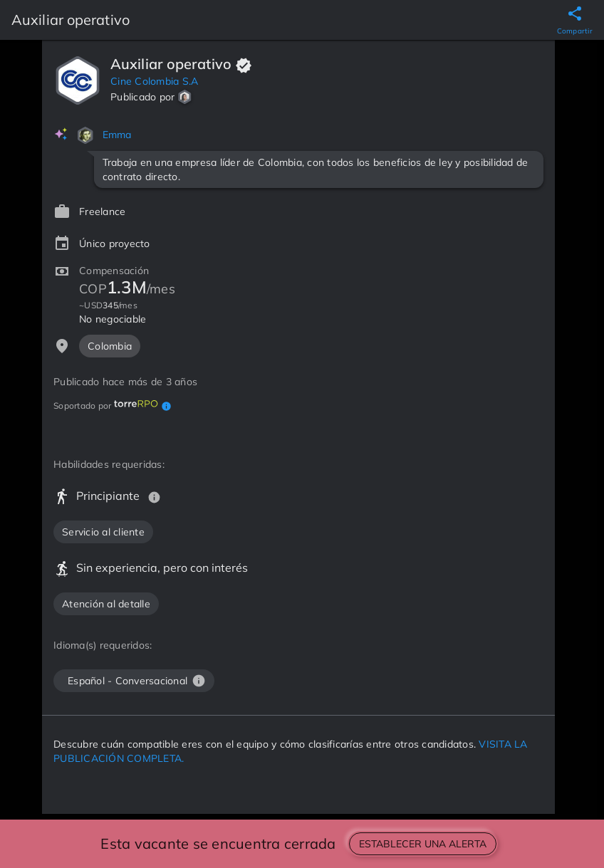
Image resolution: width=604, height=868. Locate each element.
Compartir (575, 31)
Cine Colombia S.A (154, 81)
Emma (117, 135)
